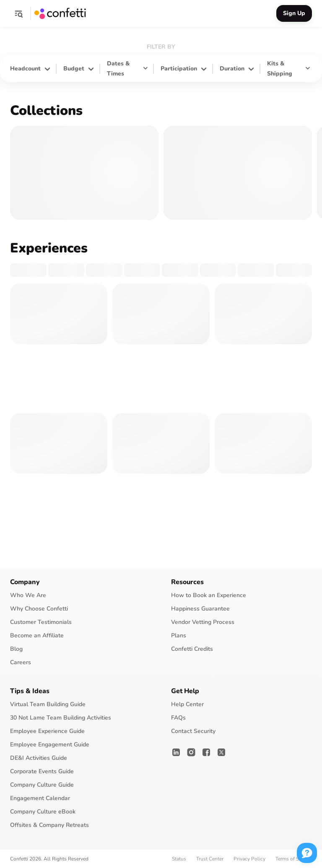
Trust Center (210, 859)
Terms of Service (294, 859)
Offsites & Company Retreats (49, 825)
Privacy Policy (249, 859)
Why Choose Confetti (39, 609)
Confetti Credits (192, 649)
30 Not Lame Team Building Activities (61, 718)
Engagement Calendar (40, 798)
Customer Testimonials (41, 622)
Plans (179, 635)
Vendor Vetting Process (203, 622)
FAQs (178, 718)
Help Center (187, 704)
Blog (16, 649)
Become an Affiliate (37, 635)
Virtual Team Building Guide (48, 704)
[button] (18, 13)
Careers (21, 662)
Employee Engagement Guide (50, 745)
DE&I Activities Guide (39, 758)
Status (179, 859)
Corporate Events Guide (42, 771)
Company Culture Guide (42, 785)
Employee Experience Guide (47, 731)
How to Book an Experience (209, 595)
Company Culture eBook (43, 812)
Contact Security (193, 731)
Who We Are (28, 595)
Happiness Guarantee (200, 609)
